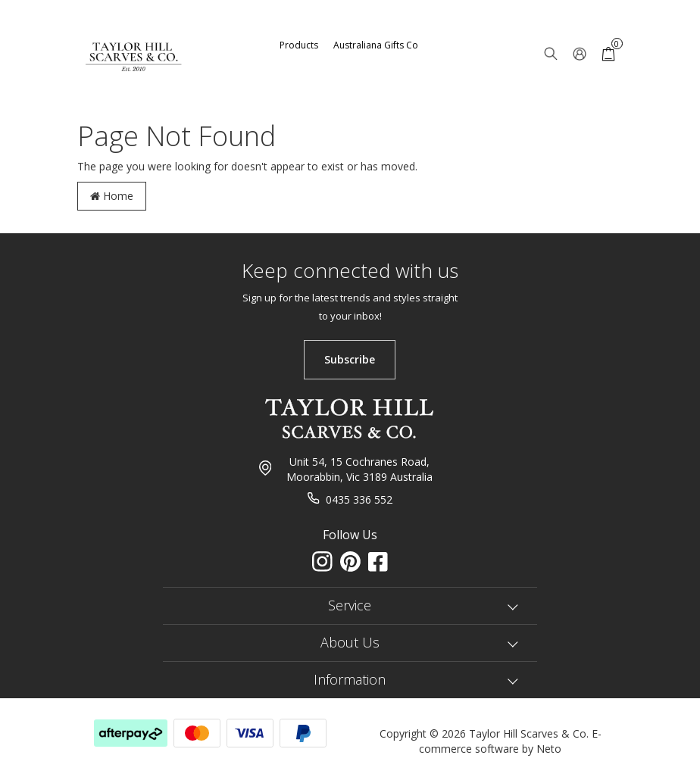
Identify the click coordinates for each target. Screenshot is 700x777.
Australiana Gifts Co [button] (376, 45)
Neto (549, 749)
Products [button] (299, 45)
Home (112, 196)
